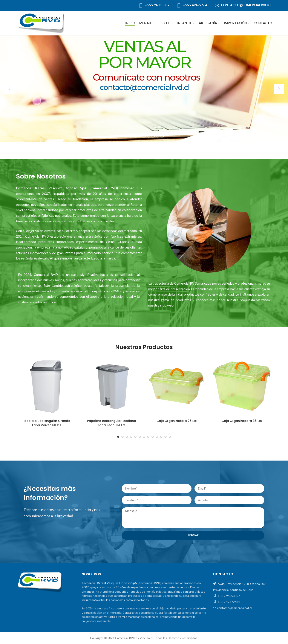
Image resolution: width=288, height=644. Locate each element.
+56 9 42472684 (195, 5)
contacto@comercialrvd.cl (247, 5)
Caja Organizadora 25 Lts (177, 421)
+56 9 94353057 (157, 5)
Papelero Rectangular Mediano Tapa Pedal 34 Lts (112, 423)
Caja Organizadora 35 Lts (242, 421)
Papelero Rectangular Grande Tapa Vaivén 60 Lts (46, 423)
